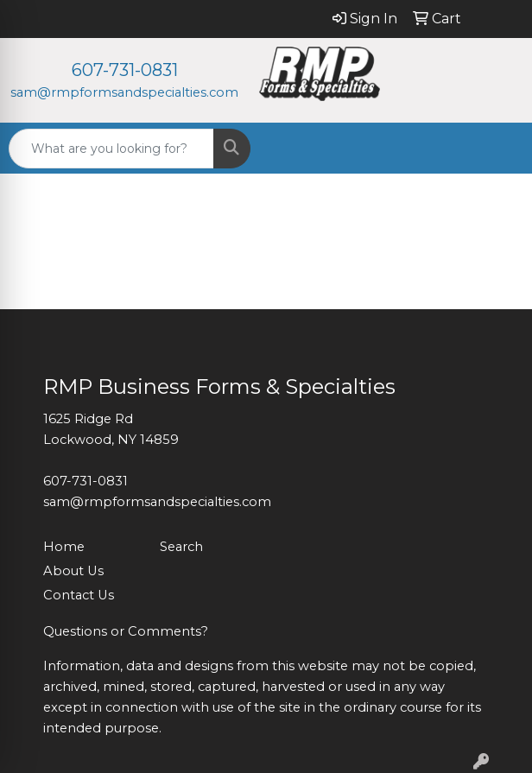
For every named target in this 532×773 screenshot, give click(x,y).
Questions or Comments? (126, 631)
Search (181, 547)
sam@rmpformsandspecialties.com (124, 92)
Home (64, 547)
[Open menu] (497, 149)
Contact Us (79, 595)
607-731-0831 (125, 70)
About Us (73, 571)
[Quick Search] (111, 149)
